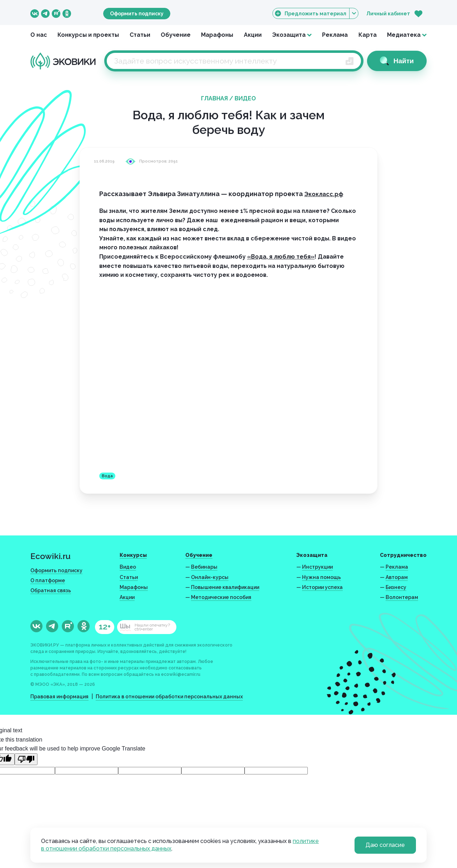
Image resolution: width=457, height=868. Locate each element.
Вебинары (204, 567)
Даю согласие (385, 845)
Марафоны (217, 35)
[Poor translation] (26, 759)
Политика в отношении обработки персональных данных (169, 697)
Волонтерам (402, 597)
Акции (253, 35)
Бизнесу (396, 587)
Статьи (140, 35)
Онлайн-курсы (210, 577)
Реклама (335, 35)
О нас (39, 35)
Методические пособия (221, 597)
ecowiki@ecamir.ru (181, 674)
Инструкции (317, 567)
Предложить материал (315, 13)
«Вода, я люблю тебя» (281, 257)
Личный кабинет (388, 14)
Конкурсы (133, 555)
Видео (245, 98)
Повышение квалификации (225, 587)
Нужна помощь (322, 577)
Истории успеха (322, 587)
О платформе (48, 580)
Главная (214, 98)
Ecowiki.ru (51, 556)
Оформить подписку (137, 14)
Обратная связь (51, 590)
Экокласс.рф (324, 194)
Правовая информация (59, 697)
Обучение (176, 35)
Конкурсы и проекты (88, 35)
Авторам (397, 577)
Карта (368, 35)
